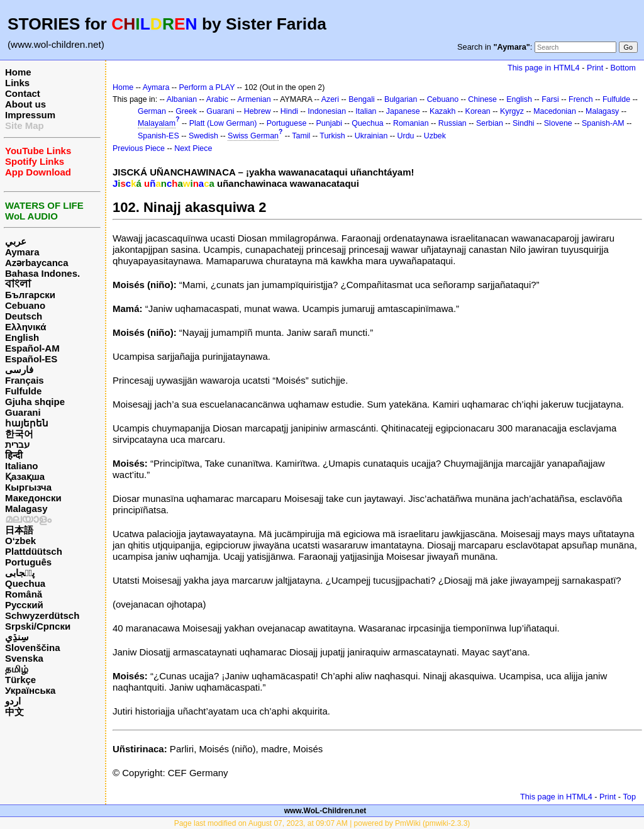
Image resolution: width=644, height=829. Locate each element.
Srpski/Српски (38, 626)
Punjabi (330, 123)
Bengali (362, 99)
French (581, 99)
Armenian (254, 99)
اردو (13, 701)
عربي (16, 241)
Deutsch (24, 316)
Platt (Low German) (223, 123)
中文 (14, 712)
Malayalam (157, 123)
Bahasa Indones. (42, 273)
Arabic (217, 99)
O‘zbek (20, 541)
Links (17, 83)
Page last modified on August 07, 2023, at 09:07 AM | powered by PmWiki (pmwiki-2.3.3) (322, 823)
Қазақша (25, 476)
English (22, 337)
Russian (452, 123)
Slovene (558, 123)
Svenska (24, 658)
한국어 (19, 434)
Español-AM (32, 348)
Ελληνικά (25, 327)
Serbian (490, 123)
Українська (30, 690)
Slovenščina (33, 648)
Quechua (25, 583)
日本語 (19, 530)
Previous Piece (139, 148)
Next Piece (193, 148)
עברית (17, 444)
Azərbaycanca (37, 263)
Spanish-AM (603, 123)
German (152, 111)
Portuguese (287, 123)
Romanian (411, 123)
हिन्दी (14, 455)
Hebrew (258, 111)
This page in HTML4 (544, 68)
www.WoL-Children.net (325, 811)
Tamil (301, 136)
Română (24, 594)
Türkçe (20, 680)
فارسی (19, 370)
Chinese (482, 99)
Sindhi (524, 123)
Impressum (30, 115)
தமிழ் (17, 669)
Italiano (22, 466)
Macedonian (555, 111)
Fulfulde (23, 391)
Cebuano (25, 305)
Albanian (182, 99)
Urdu (406, 136)
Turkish (332, 136)
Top (629, 797)
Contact (23, 93)
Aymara (22, 252)
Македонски (33, 498)
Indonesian (327, 111)
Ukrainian (371, 136)
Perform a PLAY (207, 87)
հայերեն (27, 423)
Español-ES (31, 359)
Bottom (623, 68)
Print (595, 68)
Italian (366, 111)
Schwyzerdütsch (42, 615)
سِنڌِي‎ (17, 637)
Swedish (203, 136)
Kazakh (443, 111)
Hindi (289, 111)
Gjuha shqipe (35, 402)
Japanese (403, 111)
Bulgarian (401, 99)
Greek (186, 111)
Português (28, 562)
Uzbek (435, 136)
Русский (24, 605)
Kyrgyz (512, 111)
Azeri (330, 99)
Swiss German (253, 136)
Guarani (23, 412)
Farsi (550, 99)
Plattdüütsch (34, 551)
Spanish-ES (158, 136)
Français (25, 380)
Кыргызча (28, 487)
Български (30, 295)
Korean (478, 111)
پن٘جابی (20, 573)
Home (18, 72)
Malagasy (26, 509)
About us (25, 104)
